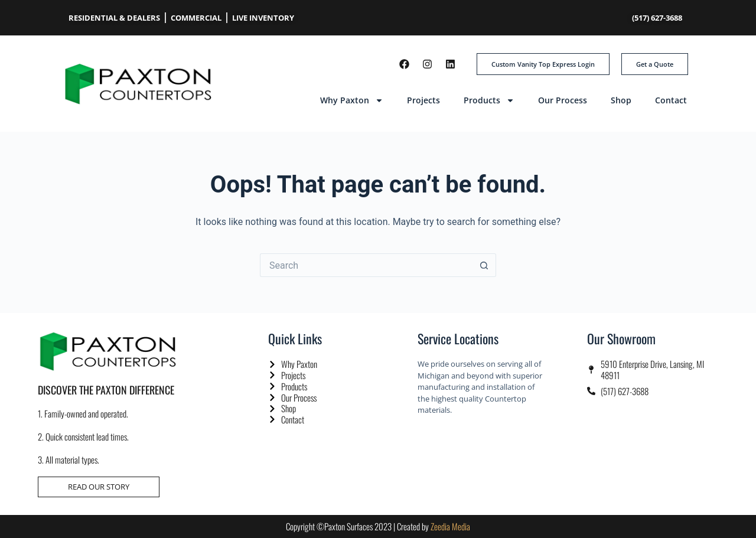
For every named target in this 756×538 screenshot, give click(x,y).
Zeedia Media (450, 526)
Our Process (563, 100)
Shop (621, 100)
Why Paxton (352, 100)
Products (489, 100)
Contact (671, 100)
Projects (423, 100)
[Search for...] (366, 265)
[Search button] (484, 265)
